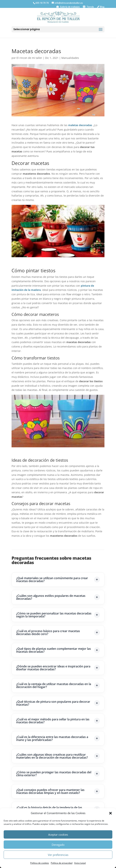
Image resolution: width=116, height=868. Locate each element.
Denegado (58, 845)
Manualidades (70, 58)
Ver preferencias (58, 855)
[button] (111, 813)
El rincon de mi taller (29, 58)
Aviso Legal (80, 863)
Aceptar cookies (58, 835)
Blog (102, 7)
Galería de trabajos (70, 7)
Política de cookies (40, 863)
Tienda (90, 7)
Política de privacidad (62, 863)
